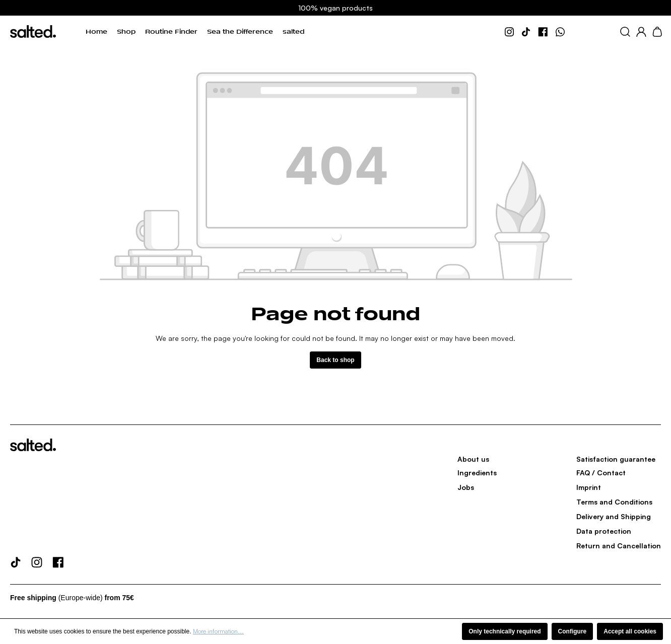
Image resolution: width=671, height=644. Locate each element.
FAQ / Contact (601, 473)
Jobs (466, 487)
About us (473, 459)
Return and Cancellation (619, 546)
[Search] (625, 32)
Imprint (589, 487)
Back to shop (335, 360)
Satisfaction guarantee (616, 459)
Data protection (604, 531)
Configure (573, 631)
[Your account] (641, 32)
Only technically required (505, 631)
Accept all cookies (630, 631)
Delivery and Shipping (614, 516)
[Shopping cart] (657, 32)
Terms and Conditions (614, 502)
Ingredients (477, 473)
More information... (218, 631)
